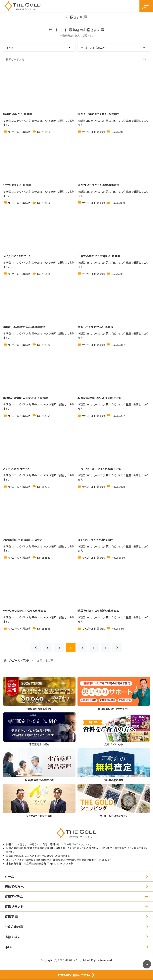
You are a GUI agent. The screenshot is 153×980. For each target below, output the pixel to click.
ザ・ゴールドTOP (18, 660)
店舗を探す (13, 937)
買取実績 (11, 916)
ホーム (9, 876)
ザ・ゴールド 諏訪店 (19, 132)
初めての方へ (14, 886)
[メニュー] (146, 6)
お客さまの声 (14, 927)
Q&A (8, 947)
